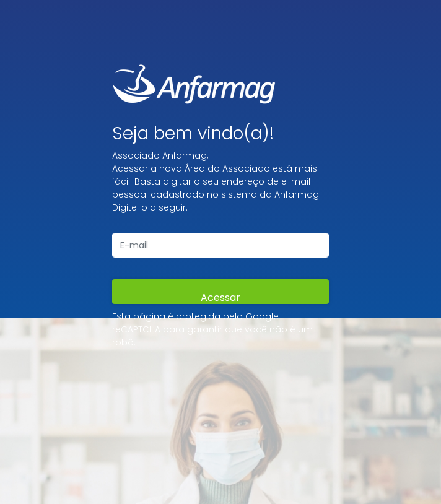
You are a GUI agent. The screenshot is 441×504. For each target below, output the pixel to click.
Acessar (220, 297)
